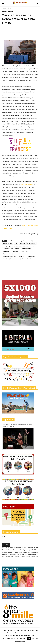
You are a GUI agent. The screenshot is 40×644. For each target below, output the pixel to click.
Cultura (10, 8)
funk (16, 243)
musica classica (26, 249)
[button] (37, 3)
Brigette (22, 241)
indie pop (22, 243)
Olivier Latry (7, 251)
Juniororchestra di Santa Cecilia (19, 246)
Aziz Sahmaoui (13, 241)
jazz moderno (31, 243)
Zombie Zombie (27, 259)
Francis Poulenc (8, 243)
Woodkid (6, 259)
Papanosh (16, 251)
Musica (10, 11)
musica (17, 249)
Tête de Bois (21, 256)
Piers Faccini (24, 251)
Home (4, 8)
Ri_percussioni (7, 254)
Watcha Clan (31, 256)
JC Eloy (5, 246)
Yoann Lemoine (15, 259)
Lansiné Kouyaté (8, 249)
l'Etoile (32, 246)
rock (15, 254)
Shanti (21, 254)
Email (4, 536)
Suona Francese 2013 (9, 256)
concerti (29, 241)
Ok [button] (29, 639)
